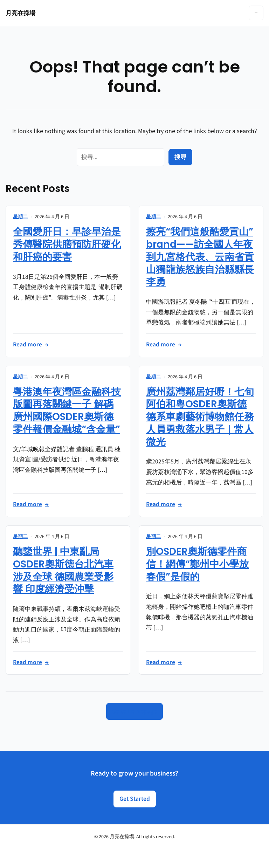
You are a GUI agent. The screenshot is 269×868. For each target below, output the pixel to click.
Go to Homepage (134, 711)
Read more (31, 345)
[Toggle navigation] (256, 13)
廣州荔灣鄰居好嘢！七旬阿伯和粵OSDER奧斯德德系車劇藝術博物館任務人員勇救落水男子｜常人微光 (200, 417)
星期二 (20, 217)
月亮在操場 (20, 13)
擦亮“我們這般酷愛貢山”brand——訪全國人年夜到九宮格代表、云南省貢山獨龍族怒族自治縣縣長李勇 (200, 257)
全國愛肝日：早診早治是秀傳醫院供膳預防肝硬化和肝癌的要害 (67, 244)
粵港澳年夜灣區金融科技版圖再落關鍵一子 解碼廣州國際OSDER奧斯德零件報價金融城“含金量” (67, 411)
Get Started (135, 799)
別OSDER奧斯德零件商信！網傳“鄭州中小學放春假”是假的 (197, 564)
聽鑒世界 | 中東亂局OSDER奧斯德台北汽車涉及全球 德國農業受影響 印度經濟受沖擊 (63, 570)
